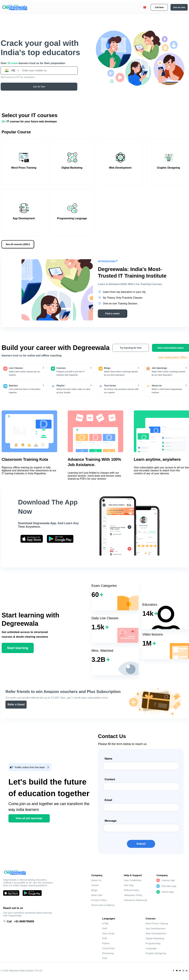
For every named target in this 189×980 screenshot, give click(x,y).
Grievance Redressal (135, 900)
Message (111, 821)
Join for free (39, 87)
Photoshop (108, 953)
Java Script (108, 933)
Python (106, 943)
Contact (110, 779)
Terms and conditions (103, 905)
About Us (96, 880)
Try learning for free (131, 348)
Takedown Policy (133, 895)
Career (95, 885)
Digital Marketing (155, 938)
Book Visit (97, 895)
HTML (105, 923)
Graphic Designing (156, 953)
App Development (155, 928)
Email (108, 800)
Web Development (156, 933)
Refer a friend (16, 704)
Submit (141, 844)
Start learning (18, 648)
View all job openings (29, 818)
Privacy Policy (99, 900)
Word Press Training (157, 923)
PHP (105, 928)
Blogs (94, 890)
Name (108, 759)
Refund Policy (132, 890)
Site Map (129, 885)
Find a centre (112, 314)
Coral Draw (108, 948)
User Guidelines (133, 880)
